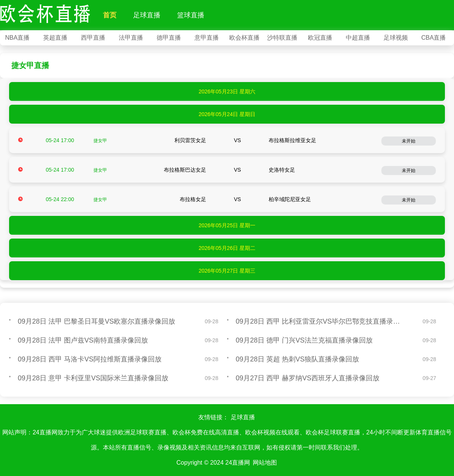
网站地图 (265, 463)
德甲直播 (169, 38)
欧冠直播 (320, 38)
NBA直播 (18, 38)
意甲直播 (207, 38)
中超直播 (358, 38)
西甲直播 (93, 38)
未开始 (409, 141)
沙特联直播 (282, 38)
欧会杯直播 (244, 38)
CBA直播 (434, 38)
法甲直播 (131, 38)
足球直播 (147, 15)
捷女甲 (100, 141)
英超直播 (55, 38)
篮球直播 (191, 15)
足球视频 (396, 38)
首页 (110, 15)
